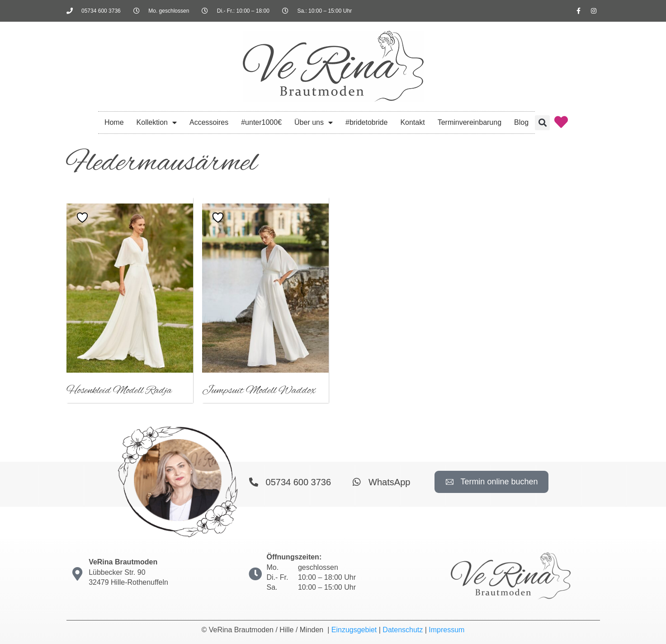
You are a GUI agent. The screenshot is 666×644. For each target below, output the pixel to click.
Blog (521, 122)
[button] (542, 123)
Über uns (314, 123)
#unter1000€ (261, 122)
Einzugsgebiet (354, 630)
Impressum (446, 630)
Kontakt (412, 122)
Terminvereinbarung (470, 122)
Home (114, 122)
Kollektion (157, 123)
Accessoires (209, 122)
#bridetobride (366, 122)
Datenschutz (403, 630)
